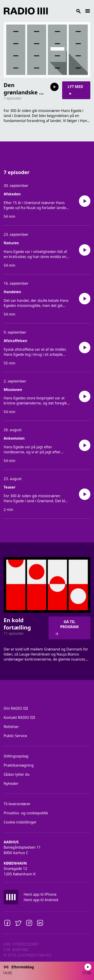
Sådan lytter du (17, 774)
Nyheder (11, 783)
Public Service (15, 736)
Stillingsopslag (16, 756)
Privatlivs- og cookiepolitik (26, 813)
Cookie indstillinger (20, 822)
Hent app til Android (41, 900)
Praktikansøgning (19, 765)
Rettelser (11, 727)
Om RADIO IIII (16, 708)
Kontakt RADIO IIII (19, 717)
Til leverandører (17, 804)
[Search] (66, 11)
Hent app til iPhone (40, 894)
